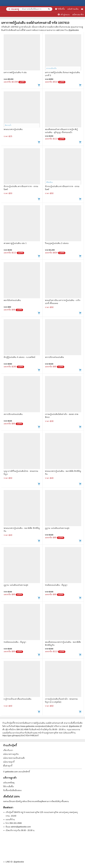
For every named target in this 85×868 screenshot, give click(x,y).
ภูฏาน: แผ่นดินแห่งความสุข (57, 528)
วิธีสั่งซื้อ (60, 9)
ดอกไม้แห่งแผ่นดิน (12, 300)
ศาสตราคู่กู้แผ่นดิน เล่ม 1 (15, 243)
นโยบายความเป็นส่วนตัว (14, 758)
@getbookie (19, 862)
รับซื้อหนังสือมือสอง (12, 790)
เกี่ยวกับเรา (8, 750)
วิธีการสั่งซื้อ (8, 787)
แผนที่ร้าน (10, 819)
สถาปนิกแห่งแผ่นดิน (54, 357)
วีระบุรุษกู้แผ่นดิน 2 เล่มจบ (57, 243)
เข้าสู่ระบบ (64, 14)
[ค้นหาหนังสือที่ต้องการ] (49, 9)
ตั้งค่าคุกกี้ (8, 766)
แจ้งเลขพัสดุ (9, 783)
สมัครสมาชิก (78, 15)
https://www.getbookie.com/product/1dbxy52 (34, 726)
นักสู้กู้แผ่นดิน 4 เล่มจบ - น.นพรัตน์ (19, 357)
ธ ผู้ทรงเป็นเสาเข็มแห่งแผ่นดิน (18, 699)
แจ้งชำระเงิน (73, 9)
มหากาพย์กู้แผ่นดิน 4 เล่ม (15, 72)
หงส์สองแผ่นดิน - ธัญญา (56, 585)
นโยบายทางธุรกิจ (11, 754)
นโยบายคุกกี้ (9, 762)
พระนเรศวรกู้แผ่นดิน (13, 129)
